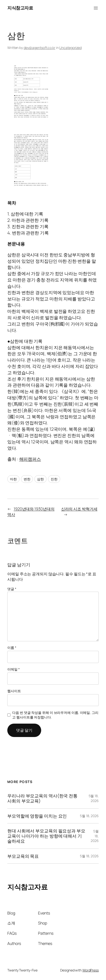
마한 (13, 479)
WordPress (91, 970)
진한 (54, 479)
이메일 (14, 669)
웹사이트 (14, 691)
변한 (27, 479)
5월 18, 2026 (94, 798)
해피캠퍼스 (30, 459)
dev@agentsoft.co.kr (39, 48)
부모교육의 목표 (23, 856)
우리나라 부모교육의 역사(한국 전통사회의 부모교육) (42, 798)
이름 (12, 648)
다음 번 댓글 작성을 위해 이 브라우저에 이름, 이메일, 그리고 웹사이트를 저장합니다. (55, 715)
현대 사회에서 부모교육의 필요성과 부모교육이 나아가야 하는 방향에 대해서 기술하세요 (46, 836)
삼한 (40, 479)
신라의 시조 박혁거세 (79, 509)
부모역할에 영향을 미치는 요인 (37, 816)
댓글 (12, 589)
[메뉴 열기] (96, 8)
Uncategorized (70, 48)
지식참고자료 (20, 8)
